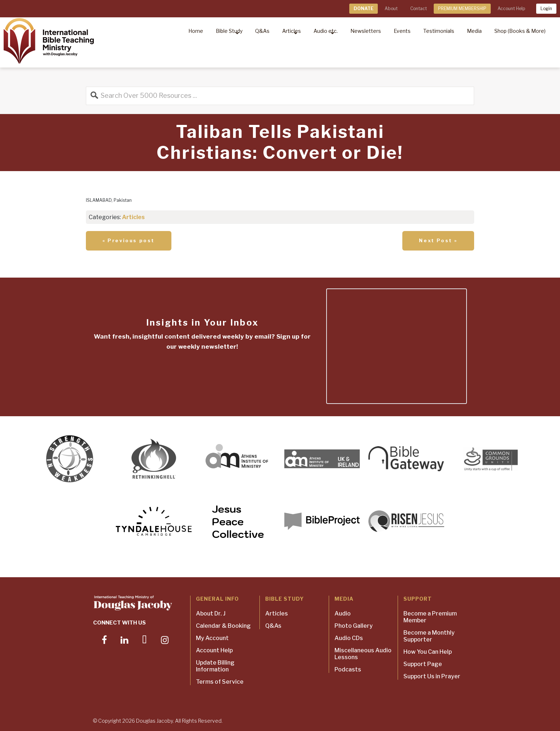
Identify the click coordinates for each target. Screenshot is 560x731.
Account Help (511, 8)
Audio (343, 613)
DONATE (364, 8)
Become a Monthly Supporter (429, 636)
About (391, 8)
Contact (419, 8)
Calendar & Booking (223, 626)
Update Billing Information (215, 666)
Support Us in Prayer (432, 676)
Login (546, 8)
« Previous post (129, 240)
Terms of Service (220, 682)
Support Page (423, 664)
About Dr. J (211, 613)
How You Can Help (428, 652)
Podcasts (348, 669)
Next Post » (438, 240)
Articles (133, 217)
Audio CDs (349, 638)
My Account (212, 638)
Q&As (273, 626)
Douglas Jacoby (154, 721)
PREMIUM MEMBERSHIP (462, 8)
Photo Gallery (354, 626)
